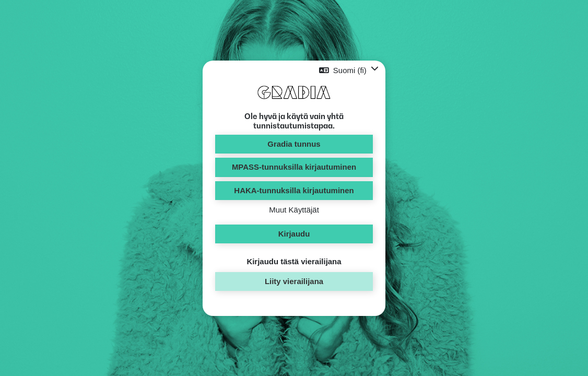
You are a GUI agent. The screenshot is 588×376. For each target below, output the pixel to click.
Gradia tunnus (294, 144)
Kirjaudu (294, 234)
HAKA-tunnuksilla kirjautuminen (294, 190)
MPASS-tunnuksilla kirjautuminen (294, 167)
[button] (349, 70)
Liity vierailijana (294, 281)
